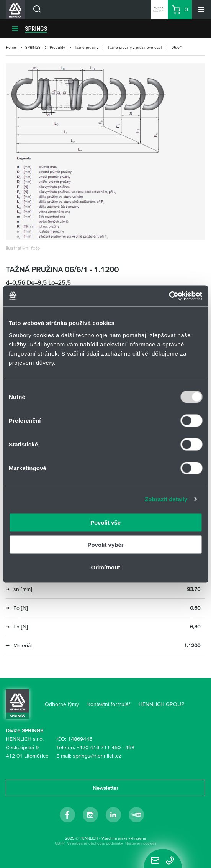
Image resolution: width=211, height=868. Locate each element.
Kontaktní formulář (109, 704)
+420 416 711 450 (99, 747)
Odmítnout (106, 567)
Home (11, 47)
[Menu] (201, 10)
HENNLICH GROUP (161, 704)
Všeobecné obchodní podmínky (95, 843)
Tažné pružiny (86, 47)
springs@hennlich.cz (97, 756)
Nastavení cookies (141, 843)
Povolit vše (105, 522)
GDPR (60, 843)
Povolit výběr (105, 545)
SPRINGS (36, 29)
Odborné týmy (62, 704)
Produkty (57, 47)
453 (130, 747)
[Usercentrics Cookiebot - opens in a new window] (169, 296)
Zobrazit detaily (166, 499)
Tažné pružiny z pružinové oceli (135, 47)
